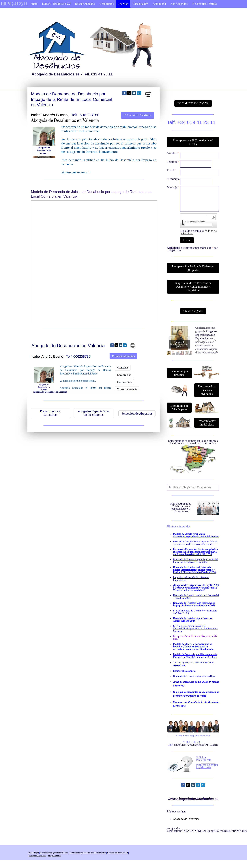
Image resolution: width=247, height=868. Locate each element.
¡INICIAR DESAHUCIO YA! (193, 103)
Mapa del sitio (54, 856)
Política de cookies (37, 856)
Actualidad (159, 4)
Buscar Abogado (85, 4)
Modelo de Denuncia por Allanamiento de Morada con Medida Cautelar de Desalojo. (195, 656)
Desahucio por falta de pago (179, 408)
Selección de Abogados (137, 414)
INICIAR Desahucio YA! (56, 4)
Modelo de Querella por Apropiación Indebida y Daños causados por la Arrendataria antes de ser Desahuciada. (193, 647)
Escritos (123, 4)
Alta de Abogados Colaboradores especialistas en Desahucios (181, 507)
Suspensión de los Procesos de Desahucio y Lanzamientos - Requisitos (193, 287)
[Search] (193, 487)
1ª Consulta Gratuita (204, 4)
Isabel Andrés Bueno (49, 115)
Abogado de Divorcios (186, 819)
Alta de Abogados (193, 311)
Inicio (34, 4)
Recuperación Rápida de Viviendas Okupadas (193, 268)
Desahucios (107, 4)
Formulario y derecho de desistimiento (88, 853)
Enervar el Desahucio (184, 671)
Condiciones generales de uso (54, 853)
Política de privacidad (117, 853)
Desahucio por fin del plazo (207, 423)
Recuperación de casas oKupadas (207, 390)
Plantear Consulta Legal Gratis (207, 766)
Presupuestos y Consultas (50, 413)
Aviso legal (34, 853)
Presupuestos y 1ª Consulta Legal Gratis (193, 142)
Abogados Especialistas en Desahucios (94, 413)
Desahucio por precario (179, 373)
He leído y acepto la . (198, 232)
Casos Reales (140, 4)
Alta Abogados (179, 4)
